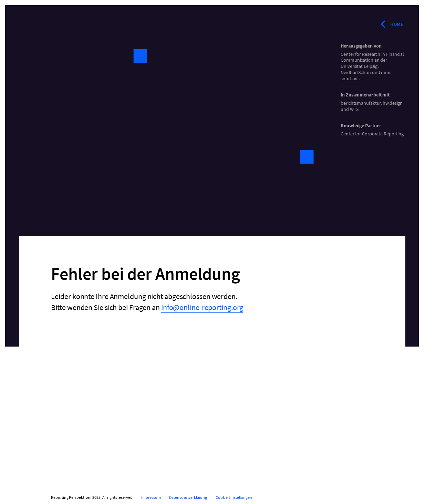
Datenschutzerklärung (188, 497)
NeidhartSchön (356, 72)
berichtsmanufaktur (361, 103)
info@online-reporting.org (202, 307)
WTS (354, 109)
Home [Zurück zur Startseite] (391, 24)
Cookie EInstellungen (234, 497)
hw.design (393, 103)
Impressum (151, 497)
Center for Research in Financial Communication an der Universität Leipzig (372, 60)
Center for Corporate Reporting (372, 134)
